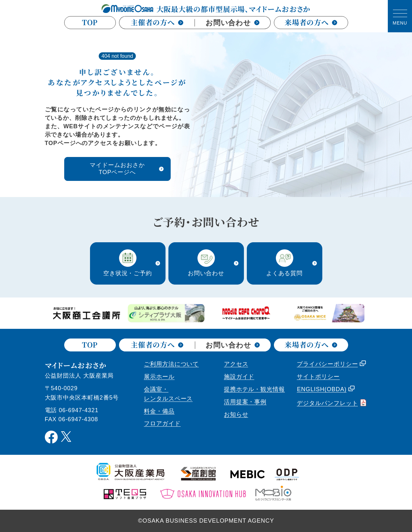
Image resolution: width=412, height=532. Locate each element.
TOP (90, 23)
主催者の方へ (157, 22)
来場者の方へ (311, 23)
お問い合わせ (232, 23)
